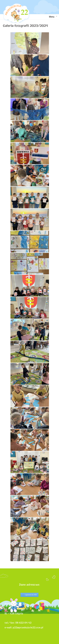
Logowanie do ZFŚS (31, 595)
